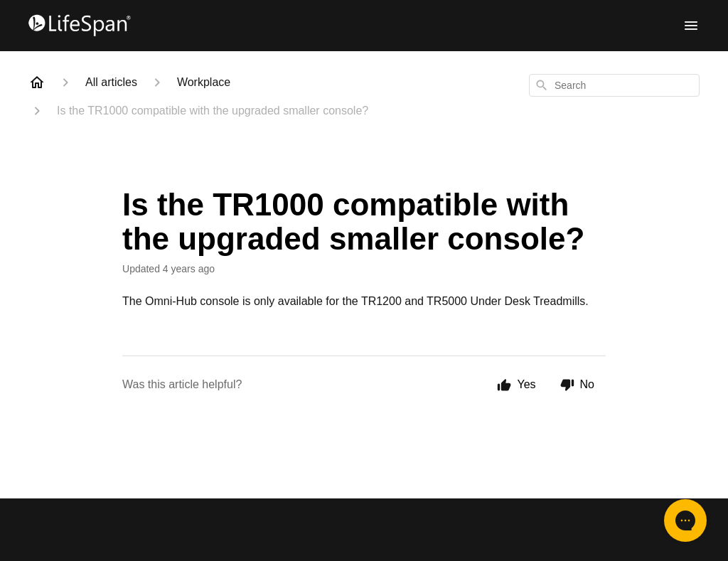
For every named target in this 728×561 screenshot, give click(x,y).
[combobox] (614, 85)
